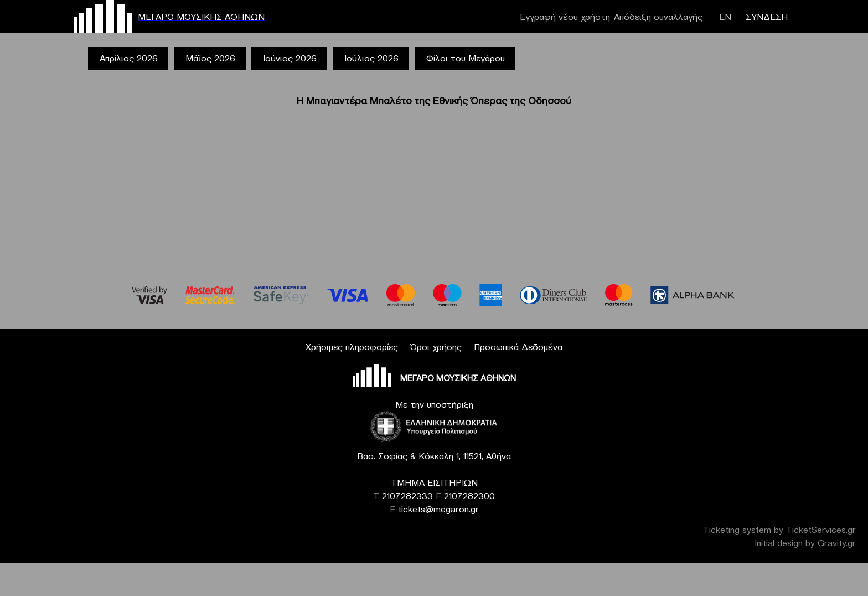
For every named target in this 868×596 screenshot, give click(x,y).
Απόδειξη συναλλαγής (658, 17)
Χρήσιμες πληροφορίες (352, 347)
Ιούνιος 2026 (290, 58)
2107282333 (407, 496)
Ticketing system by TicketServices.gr (779, 530)
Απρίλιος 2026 (129, 58)
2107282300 (469, 496)
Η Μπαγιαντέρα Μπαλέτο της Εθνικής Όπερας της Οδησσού (434, 101)
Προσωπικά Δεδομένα (518, 347)
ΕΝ (725, 17)
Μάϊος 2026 (210, 58)
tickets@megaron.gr (438, 509)
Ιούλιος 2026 (371, 58)
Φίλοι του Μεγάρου (466, 58)
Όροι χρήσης (436, 347)
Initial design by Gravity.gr (805, 543)
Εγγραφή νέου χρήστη (565, 17)
